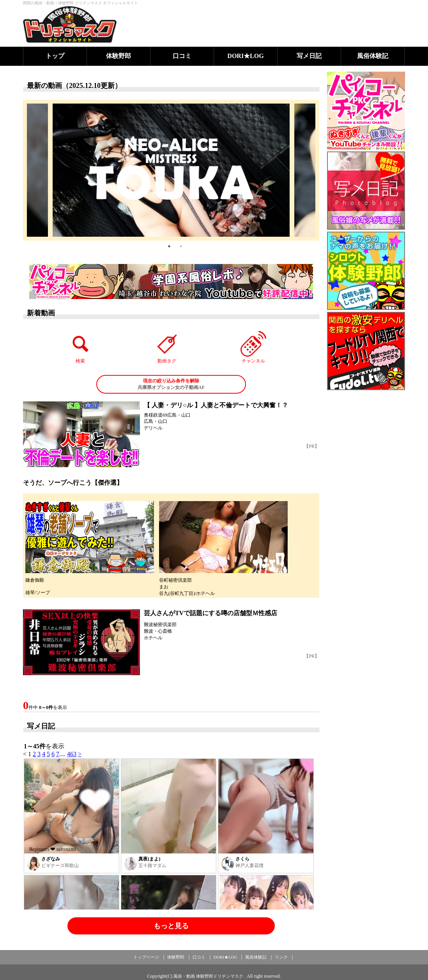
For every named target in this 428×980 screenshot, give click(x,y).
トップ (55, 56)
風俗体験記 (373, 56)
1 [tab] (169, 246)
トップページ (146, 957)
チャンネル (253, 347)
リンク (281, 957)
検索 (81, 347)
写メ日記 (309, 56)
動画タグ (167, 347)
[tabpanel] (171, 170)
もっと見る (171, 926)
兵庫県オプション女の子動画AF (171, 384)
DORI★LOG (245, 56)
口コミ (182, 56)
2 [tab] (181, 246)
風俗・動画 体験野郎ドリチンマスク (208, 976)
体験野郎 (118, 56)
